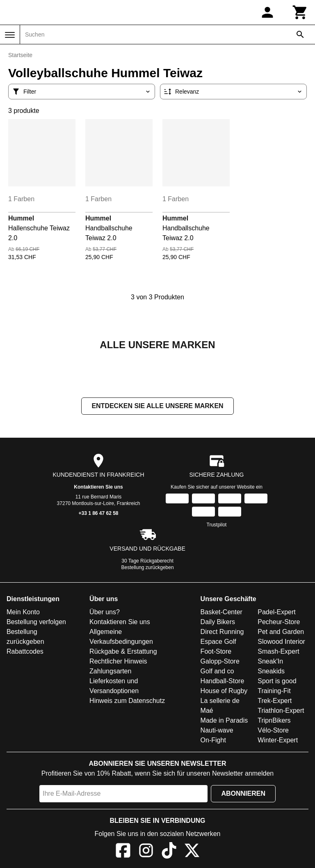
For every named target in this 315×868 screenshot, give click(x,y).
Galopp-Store (220, 662)
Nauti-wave (217, 731)
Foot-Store (216, 652)
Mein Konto (23, 613)
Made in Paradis (224, 721)
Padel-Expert (277, 613)
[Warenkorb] (300, 12)
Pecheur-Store (279, 623)
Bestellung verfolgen (36, 623)
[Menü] (10, 35)
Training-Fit (274, 692)
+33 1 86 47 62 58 (98, 514)
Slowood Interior (281, 642)
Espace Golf (218, 642)
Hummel (21, 218)
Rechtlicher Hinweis (118, 662)
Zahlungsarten (110, 672)
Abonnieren (243, 794)
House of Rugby (224, 692)
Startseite (20, 55)
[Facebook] (123, 853)
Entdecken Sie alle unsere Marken (157, 407)
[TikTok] (169, 853)
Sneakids (271, 672)
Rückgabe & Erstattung (123, 652)
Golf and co (217, 672)
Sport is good (277, 682)
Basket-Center (221, 613)
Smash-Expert (278, 652)
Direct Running (222, 633)
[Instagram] (146, 853)
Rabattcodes (25, 652)
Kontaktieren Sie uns (98, 488)
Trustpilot (217, 526)
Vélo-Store (273, 731)
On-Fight (213, 741)
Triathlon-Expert (281, 711)
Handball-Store (223, 682)
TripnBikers (274, 721)
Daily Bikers (218, 623)
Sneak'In (270, 662)
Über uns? (105, 613)
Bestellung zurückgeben (148, 568)
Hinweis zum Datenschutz (127, 702)
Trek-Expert (275, 702)
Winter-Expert (278, 741)
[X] (192, 853)
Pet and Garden (281, 633)
